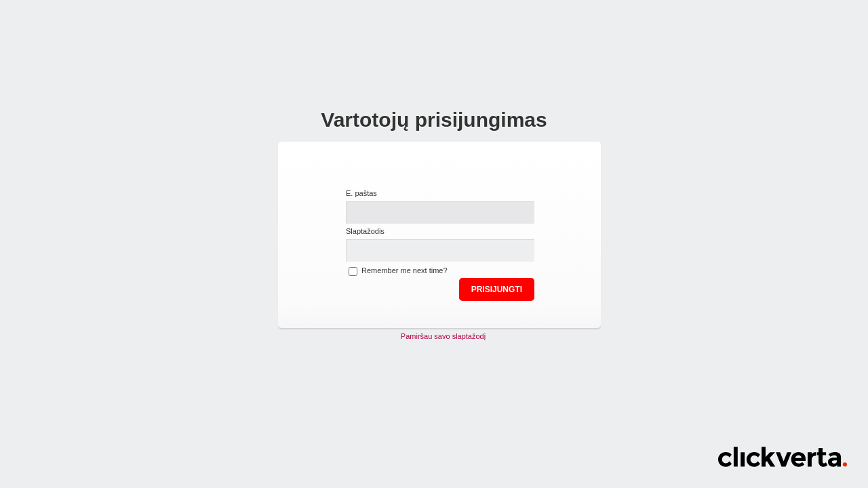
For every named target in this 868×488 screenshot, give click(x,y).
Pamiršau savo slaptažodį (443, 336)
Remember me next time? (405, 270)
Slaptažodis (365, 231)
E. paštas (361, 193)
